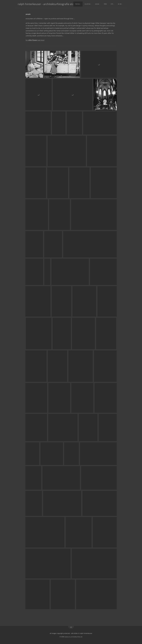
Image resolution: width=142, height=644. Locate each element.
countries (88, 4)
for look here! (35, 40)
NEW (105, 4)
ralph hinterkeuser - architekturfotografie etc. (46, 4)
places (97, 4)
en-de (120, 4)
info (112, 4)
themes (78, 4)
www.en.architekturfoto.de (74, 637)
